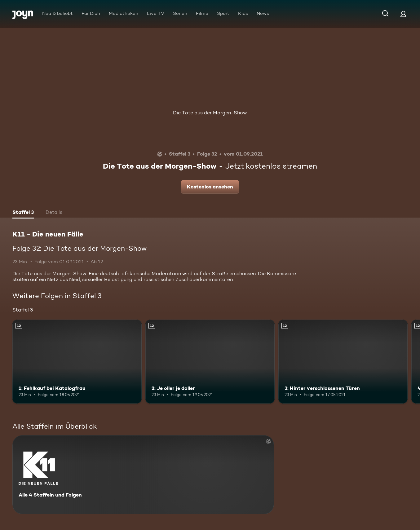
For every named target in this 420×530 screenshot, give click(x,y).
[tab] (23, 213)
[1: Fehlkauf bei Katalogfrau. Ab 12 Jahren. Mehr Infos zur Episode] (77, 362)
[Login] (403, 14)
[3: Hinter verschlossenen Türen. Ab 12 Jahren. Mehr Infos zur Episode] (343, 362)
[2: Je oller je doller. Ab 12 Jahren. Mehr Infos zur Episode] (210, 362)
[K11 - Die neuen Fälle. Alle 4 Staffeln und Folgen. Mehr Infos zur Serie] (143, 475)
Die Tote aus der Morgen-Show (210, 113)
